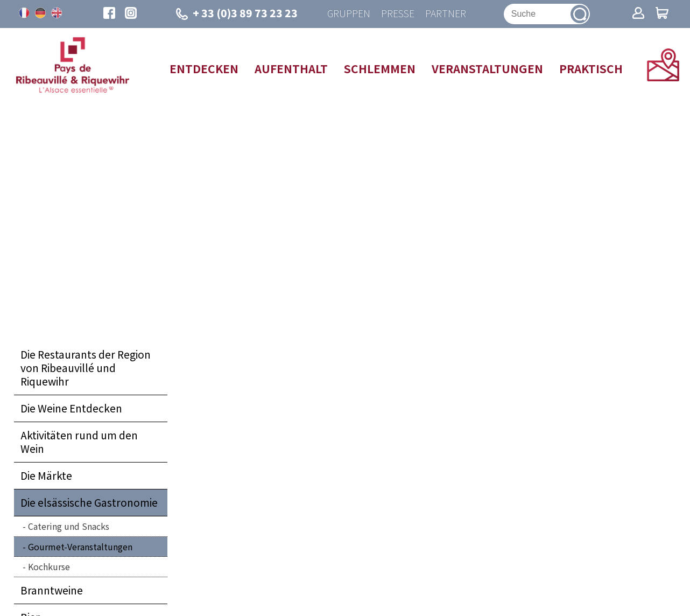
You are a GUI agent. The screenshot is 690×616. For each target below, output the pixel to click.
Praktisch (591, 68)
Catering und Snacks (69, 526)
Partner (446, 14)
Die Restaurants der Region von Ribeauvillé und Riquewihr (86, 368)
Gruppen (349, 14)
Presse (398, 14)
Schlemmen (380, 68)
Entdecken (204, 68)
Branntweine (52, 590)
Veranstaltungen (487, 68)
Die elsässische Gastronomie (89, 502)
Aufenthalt (291, 68)
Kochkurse (49, 566)
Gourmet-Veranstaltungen (80, 547)
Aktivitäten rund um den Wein (79, 442)
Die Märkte (46, 475)
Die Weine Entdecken (71, 408)
